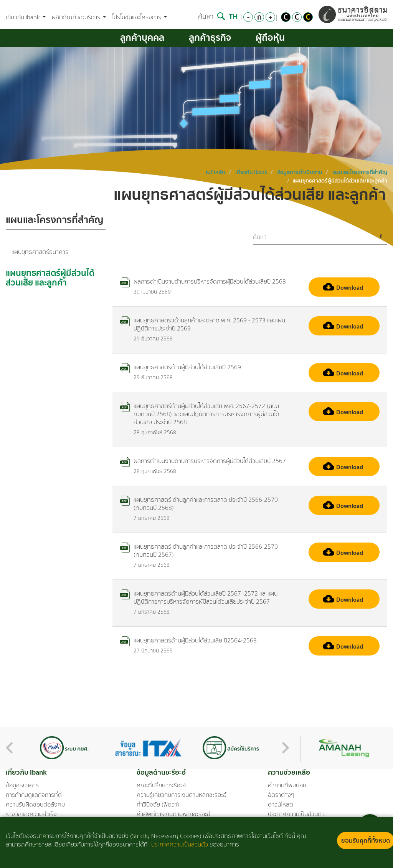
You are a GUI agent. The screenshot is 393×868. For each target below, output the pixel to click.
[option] (64, 748)
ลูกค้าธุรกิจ (210, 37)
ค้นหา (211, 17)
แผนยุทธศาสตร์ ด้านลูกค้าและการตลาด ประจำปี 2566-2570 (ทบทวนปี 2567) (199, 551)
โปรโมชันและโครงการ (140, 17)
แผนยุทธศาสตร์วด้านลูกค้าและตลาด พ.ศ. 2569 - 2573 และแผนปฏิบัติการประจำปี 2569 (203, 324)
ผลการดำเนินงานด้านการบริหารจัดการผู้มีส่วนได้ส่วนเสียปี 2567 (203, 461)
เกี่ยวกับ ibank (26, 17)
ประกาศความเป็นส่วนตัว (296, 814)
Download (343, 287)
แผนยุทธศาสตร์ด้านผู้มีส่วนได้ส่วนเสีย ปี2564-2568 (188, 640)
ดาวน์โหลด (281, 805)
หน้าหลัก (215, 172)
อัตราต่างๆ (281, 795)
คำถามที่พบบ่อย (287, 785)
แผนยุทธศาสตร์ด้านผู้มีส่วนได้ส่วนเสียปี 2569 (181, 367)
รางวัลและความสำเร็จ (31, 814)
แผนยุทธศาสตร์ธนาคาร (40, 252)
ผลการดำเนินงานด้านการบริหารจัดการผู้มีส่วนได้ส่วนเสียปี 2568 (203, 281)
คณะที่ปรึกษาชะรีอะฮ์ (161, 785)
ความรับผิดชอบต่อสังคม (35, 805)
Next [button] (286, 748)
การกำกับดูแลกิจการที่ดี (34, 795)
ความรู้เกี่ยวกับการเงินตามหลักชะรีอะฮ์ (182, 795)
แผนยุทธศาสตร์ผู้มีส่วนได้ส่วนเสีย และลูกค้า (50, 279)
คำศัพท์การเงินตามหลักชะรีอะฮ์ (173, 814)
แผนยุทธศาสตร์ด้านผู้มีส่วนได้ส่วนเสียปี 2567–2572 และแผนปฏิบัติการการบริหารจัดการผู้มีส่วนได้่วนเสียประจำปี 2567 (199, 597)
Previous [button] (9, 748)
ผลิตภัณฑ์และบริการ (79, 17)
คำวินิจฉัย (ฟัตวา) (158, 805)
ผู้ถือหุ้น (270, 37)
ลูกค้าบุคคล (142, 37)
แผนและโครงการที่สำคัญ (360, 172)
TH (233, 16)
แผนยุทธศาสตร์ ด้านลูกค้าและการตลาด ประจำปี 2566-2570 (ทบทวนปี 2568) (199, 504)
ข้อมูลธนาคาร (22, 785)
